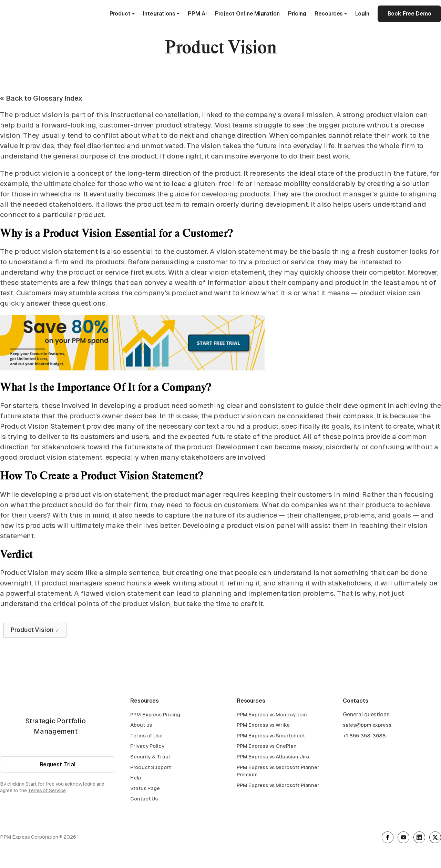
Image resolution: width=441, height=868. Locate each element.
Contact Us (144, 799)
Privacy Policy (147, 746)
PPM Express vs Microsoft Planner (278, 785)
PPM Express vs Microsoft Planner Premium (278, 771)
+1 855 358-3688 (364, 736)
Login (362, 14)
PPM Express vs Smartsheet (271, 736)
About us (141, 725)
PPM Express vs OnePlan (267, 746)
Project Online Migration (247, 14)
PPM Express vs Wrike (263, 725)
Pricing (297, 14)
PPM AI (197, 14)
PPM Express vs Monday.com (272, 714)
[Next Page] (35, 630)
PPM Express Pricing (155, 714)
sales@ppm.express (367, 725)
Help (136, 778)
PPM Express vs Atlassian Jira (273, 757)
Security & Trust (150, 757)
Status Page (145, 788)
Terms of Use (146, 736)
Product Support (151, 767)
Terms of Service (47, 790)
